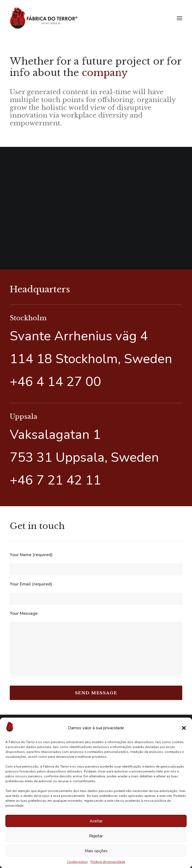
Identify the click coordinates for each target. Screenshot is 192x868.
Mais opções (96, 851)
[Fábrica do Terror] (44, 18)
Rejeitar (96, 836)
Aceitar (96, 821)
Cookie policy (77, 862)
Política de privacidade (108, 862)
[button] (184, 728)
